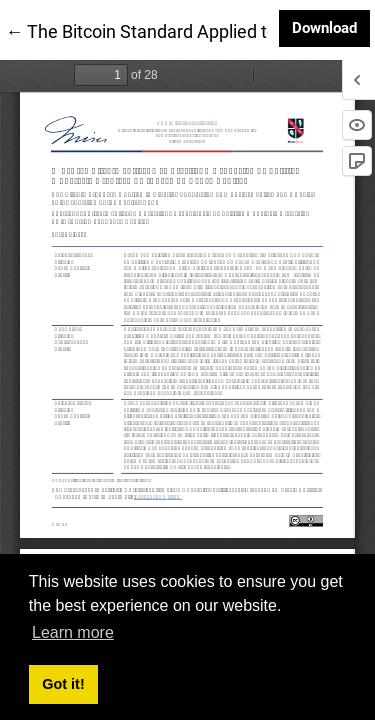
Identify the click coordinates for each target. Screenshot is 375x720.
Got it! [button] (63, 684)
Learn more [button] (73, 632)
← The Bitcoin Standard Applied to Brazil (165, 30)
